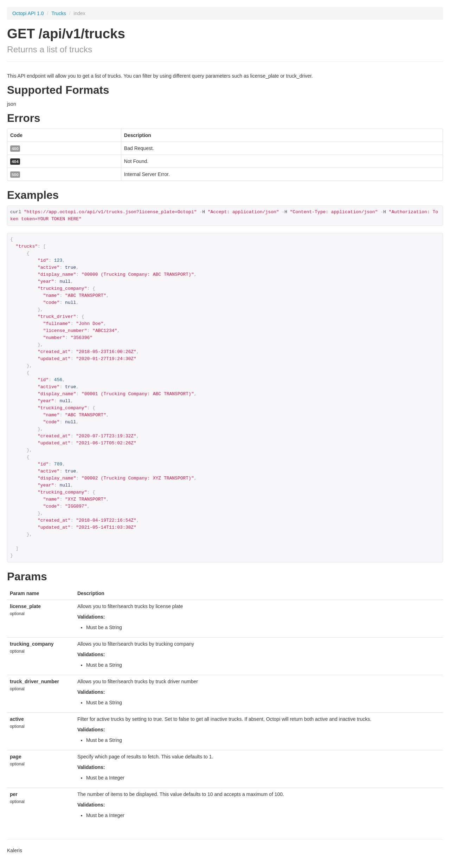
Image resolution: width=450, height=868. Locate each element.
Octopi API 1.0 (28, 13)
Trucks (59, 13)
